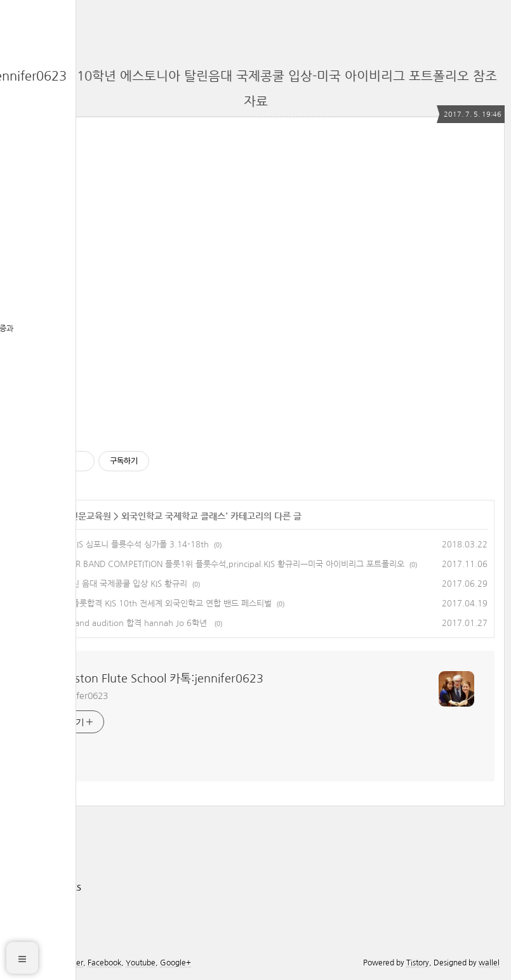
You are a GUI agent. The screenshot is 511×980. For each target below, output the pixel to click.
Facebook (104, 963)
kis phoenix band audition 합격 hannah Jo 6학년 (116, 623)
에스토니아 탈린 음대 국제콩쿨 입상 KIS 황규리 (105, 584)
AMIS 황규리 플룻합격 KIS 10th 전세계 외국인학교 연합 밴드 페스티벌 (148, 604)
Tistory (418, 963)
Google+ (176, 963)
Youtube (141, 963)
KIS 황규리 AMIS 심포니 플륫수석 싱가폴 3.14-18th (116, 545)
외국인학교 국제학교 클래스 (173, 516)
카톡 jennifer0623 (73, 696)
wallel (489, 963)
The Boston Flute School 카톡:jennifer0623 (151, 679)
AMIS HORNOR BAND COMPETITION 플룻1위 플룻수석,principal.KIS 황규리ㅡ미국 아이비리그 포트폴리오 (214, 564)
